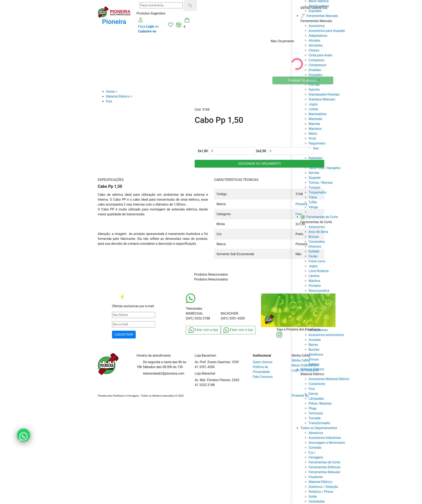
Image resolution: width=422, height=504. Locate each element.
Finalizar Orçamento (303, 80)
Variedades (317, 501)
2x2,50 (261, 151)
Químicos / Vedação (323, 487)
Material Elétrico (320, 482)
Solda (313, 497)
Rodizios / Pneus (321, 492)
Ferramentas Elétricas (324, 467)
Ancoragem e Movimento (327, 443)
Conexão (315, 448)
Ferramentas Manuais (324, 472)
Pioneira (301, 204)
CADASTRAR (124, 334)
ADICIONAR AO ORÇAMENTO (259, 164)
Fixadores (316, 477)
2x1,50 (203, 151)
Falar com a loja (203, 330)
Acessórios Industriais (325, 438)
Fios (299, 214)
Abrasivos (316, 433)
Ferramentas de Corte (324, 462)
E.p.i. (312, 452)
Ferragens (316, 457)
